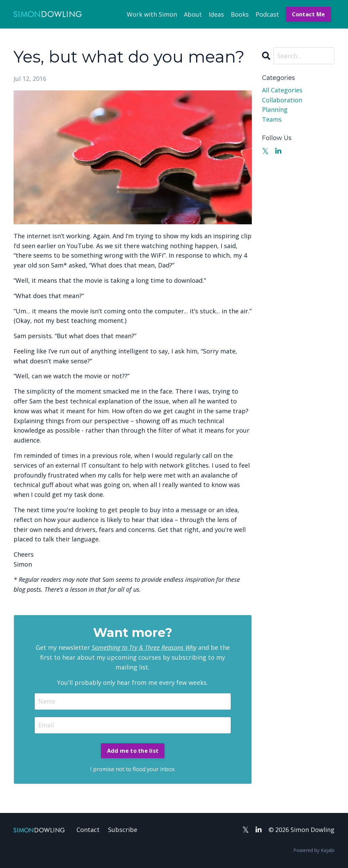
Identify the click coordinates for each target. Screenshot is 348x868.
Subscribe (123, 830)
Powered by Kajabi (314, 850)
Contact (88, 830)
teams (272, 119)
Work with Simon (152, 14)
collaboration (282, 100)
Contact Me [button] (309, 14)
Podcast (267, 14)
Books (240, 14)
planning (275, 109)
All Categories (282, 90)
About (193, 14)
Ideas (216, 14)
